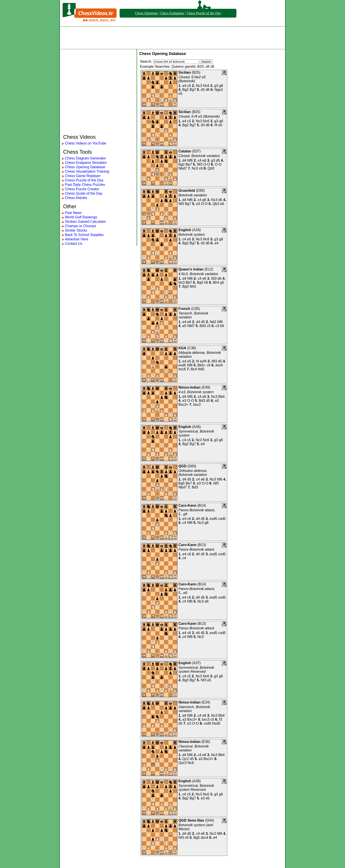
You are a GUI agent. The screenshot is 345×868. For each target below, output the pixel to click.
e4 (184, 86)
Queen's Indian (191, 269)
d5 (218, 160)
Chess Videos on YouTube (86, 143)
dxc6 (219, 365)
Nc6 (206, 86)
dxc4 (204, 838)
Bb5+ (202, 365)
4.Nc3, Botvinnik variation (198, 274)
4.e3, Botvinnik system (196, 392)
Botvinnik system (192, 235)
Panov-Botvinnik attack (196, 549)
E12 (209, 269)
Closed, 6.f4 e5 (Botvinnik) (199, 116)
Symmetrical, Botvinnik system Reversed (196, 670)
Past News (73, 213)
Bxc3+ (183, 405)
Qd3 (211, 168)
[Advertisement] (172, 38)
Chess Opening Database (85, 167)
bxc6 (182, 369)
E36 (206, 742)
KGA (182, 348)
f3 (221, 719)
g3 (216, 86)
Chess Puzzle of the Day (204, 13)
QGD (182, 466)
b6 (220, 279)
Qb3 (216, 204)
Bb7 (189, 282)
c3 (217, 326)
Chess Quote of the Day (84, 193)
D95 (200, 191)
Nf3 (200, 164)
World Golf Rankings (81, 217)
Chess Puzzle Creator (82, 189)
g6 (221, 86)
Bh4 (216, 282)
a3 (217, 401)
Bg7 (193, 90)
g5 (222, 282)
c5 (189, 86)
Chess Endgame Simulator (86, 163)
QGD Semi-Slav (191, 820)
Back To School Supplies (84, 235)
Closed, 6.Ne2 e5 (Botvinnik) (192, 79)
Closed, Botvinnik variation (199, 156)
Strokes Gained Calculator (85, 222)
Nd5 (201, 369)
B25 (196, 72)
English (185, 230)
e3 (198, 204)
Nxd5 (216, 723)
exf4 (203, 361)
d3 (203, 90)
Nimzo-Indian (189, 387)
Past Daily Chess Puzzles (85, 185)
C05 (195, 309)
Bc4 (194, 369)
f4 (216, 125)
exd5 (182, 365)
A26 (196, 230)
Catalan (185, 151)
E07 (196, 151)
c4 (199, 160)
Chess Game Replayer (83, 176)
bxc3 (197, 405)
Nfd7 (191, 326)
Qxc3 (183, 763)
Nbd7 (183, 168)
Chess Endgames (172, 13)
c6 (201, 168)
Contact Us (74, 244)
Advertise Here (77, 239)
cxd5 (222, 519)
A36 (196, 427)
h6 (206, 282)
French (184, 309)
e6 (204, 160)
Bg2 (185, 90)
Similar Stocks (76, 230)
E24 (206, 702)
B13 (202, 545)
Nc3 (199, 86)
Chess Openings (146, 13)
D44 (210, 820)
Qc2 (186, 759)
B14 (202, 505)
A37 (196, 663)
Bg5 (200, 282)
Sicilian (185, 72)
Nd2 (213, 322)
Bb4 (222, 397)
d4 (184, 160)
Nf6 (190, 160)
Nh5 (193, 286)
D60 (192, 466)
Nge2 (219, 90)
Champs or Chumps (81, 226)
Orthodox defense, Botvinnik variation (193, 473)
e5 (180, 94)
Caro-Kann (187, 505)
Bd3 (203, 326)
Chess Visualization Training (87, 171)
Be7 (189, 164)
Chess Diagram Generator (85, 158)
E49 (206, 387)
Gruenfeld (187, 191)
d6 (208, 90)
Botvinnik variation (193, 195)
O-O (207, 164)
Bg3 (185, 286)
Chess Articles (76, 198)
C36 (192, 348)
